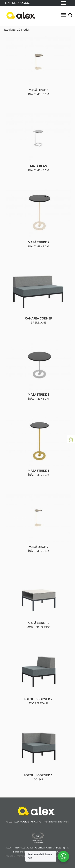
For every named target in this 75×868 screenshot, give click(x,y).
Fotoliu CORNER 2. (39, 699)
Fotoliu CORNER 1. (39, 775)
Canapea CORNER (39, 319)
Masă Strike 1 (39, 471)
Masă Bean (39, 166)
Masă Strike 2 (39, 242)
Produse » (10, 856)
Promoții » (22, 856)
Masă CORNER (39, 623)
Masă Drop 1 (39, 90)
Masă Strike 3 (39, 395)
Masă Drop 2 (39, 547)
